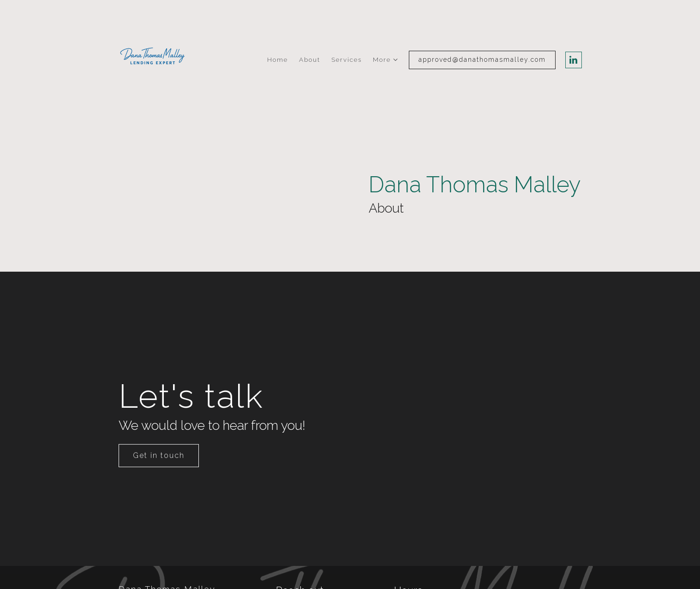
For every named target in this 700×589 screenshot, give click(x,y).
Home (278, 59)
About (310, 59)
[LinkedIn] (574, 60)
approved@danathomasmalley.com (482, 59)
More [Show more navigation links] (382, 59)
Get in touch (159, 470)
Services (347, 59)
